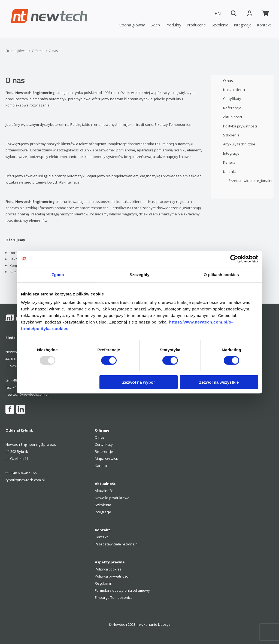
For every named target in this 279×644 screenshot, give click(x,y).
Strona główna (132, 25)
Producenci (196, 25)
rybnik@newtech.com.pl (25, 480)
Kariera (229, 162)
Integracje (243, 25)
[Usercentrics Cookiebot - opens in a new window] (234, 259)
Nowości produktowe (112, 498)
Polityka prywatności (240, 126)
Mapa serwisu (107, 459)
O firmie (38, 51)
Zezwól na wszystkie (219, 382)
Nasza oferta (234, 90)
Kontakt (264, 25)
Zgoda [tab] (58, 274)
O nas (53, 51)
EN (216, 13)
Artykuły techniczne (239, 144)
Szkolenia (220, 25)
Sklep (155, 25)
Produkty (173, 25)
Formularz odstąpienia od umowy (122, 590)
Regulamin (104, 583)
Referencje (232, 108)
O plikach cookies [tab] (221, 274)
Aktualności (233, 117)
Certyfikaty (232, 99)
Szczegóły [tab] (139, 274)
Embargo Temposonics (114, 597)
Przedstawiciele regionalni (250, 181)
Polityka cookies (108, 569)
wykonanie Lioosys (155, 624)
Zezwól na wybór (139, 382)
